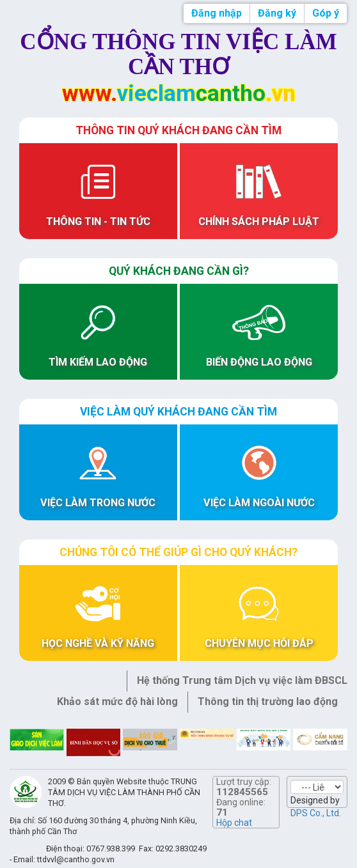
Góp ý (326, 13)
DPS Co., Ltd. (316, 813)
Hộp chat (234, 823)
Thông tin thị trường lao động (268, 701)
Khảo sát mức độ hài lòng (117, 701)
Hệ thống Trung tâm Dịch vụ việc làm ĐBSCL (242, 680)
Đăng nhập (217, 13)
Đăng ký (277, 13)
